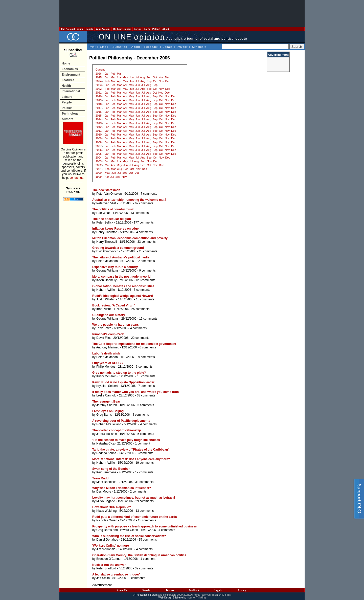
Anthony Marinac (107, 347)
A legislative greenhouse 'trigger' (116, 574)
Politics (67, 108)
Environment (71, 75)
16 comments (145, 299)
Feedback (151, 47)
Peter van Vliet (106, 203)
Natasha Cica (105, 443)
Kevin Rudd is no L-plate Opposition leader (123, 382)
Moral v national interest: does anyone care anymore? (131, 459)
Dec (167, 77)
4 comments (144, 232)
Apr (119, 77)
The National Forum (72, 29)
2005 (99, 154)
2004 (99, 158)
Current (100, 70)
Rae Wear (103, 213)
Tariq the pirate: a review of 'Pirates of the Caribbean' (130, 450)
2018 (99, 104)
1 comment (142, 443)
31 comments (144, 482)
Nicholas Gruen (107, 520)
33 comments (147, 242)
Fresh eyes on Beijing (108, 411)
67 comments (144, 203)
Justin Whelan (106, 299)
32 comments (146, 261)
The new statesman (106, 190)
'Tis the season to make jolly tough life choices (126, 440)
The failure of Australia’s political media (121, 257)
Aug (142, 77)
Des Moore (104, 492)
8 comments (145, 453)
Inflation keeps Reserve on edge (115, 229)
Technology (70, 114)
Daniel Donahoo (107, 540)
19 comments (148, 319)
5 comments (142, 290)
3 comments (144, 367)
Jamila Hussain (107, 434)
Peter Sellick (105, 223)
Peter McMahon (107, 261)
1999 (99, 177)
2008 (99, 142)
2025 (99, 77)
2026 (99, 74)
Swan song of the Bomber (111, 469)
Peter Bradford (106, 568)
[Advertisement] (182, 13)
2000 (99, 173)
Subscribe (120, 47)
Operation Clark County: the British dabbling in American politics (139, 555)
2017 (99, 108)
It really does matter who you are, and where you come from (135, 392)
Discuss (170, 590)
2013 (99, 123)
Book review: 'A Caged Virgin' (114, 305)
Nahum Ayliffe (106, 290)
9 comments (147, 271)
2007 (99, 146)
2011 (99, 131)
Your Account (103, 29)
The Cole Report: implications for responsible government (134, 344)
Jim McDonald (106, 549)
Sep (149, 77)
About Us (122, 590)
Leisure (67, 97)
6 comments (148, 347)
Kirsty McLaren (106, 376)
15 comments (147, 520)
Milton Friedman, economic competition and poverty (130, 238)
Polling (156, 29)
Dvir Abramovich (107, 251)
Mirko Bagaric (106, 501)
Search (146, 590)
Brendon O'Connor (109, 559)
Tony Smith (104, 328)
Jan (107, 74)
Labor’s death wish (106, 353)
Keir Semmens (106, 472)
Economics (70, 69)
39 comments (146, 357)
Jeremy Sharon (107, 405)
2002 (99, 165)
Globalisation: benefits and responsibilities (123, 286)
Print (92, 47)
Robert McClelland (109, 424)
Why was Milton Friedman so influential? (122, 488)
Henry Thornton (107, 232)
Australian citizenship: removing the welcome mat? (129, 200)
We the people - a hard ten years (116, 325)
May (125, 77)
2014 (99, 119)
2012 (99, 127)
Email (104, 47)
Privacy (182, 47)
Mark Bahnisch (106, 482)
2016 (99, 112)
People (67, 102)
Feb (113, 74)
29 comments (145, 501)
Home (66, 63)
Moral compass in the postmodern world (121, 277)
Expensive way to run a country (115, 267)
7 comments (149, 194)
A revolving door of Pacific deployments (121, 421)
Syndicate (199, 47)
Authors (67, 119)
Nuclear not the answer (109, 565)
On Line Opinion (122, 29)
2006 (99, 150)
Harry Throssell (107, 242)
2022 (99, 89)
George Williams (107, 271)
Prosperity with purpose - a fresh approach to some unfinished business (144, 526)
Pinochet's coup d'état (108, 334)
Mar (119, 74)
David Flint (104, 338)
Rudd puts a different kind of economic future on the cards (135, 517)
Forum (138, 29)
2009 (99, 138)
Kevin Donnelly (106, 280)
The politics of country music (113, 209)
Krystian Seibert (107, 386)
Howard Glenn (128, 530)
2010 (99, 135)
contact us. (77, 178)
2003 (99, 161)
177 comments (144, 223)
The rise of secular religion (112, 219)
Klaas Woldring (106, 511)
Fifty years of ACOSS (107, 363)
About (166, 29)
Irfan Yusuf (104, 309)
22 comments (140, 338)
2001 (99, 169)
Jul (137, 77)
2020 (99, 96)
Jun (131, 77)
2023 (99, 85)
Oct (155, 77)
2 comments (138, 492)
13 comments (140, 213)
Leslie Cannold (106, 395)
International (71, 91)
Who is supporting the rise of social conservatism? (129, 536)
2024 (99, 81)
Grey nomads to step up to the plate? (119, 373)
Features (68, 80)
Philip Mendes (106, 367)
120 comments (145, 280)
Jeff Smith (103, 578)
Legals (168, 47)
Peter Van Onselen (109, 194)
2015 (99, 116)
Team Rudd (100, 478)
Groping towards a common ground (118, 248)
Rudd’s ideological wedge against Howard (123, 296)
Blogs (147, 29)
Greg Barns (104, 415)
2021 (99, 93)
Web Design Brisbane (171, 598)
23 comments (148, 251)
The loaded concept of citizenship (117, 430)
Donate (89, 29)
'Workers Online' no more (111, 546)
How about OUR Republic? (112, 507)
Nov (161, 77)
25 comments (141, 309)
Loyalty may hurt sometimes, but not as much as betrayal (134, 498)
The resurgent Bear (106, 402)
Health (66, 86)
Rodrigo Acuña (106, 453)
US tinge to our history (109, 315)
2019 (99, 100)
